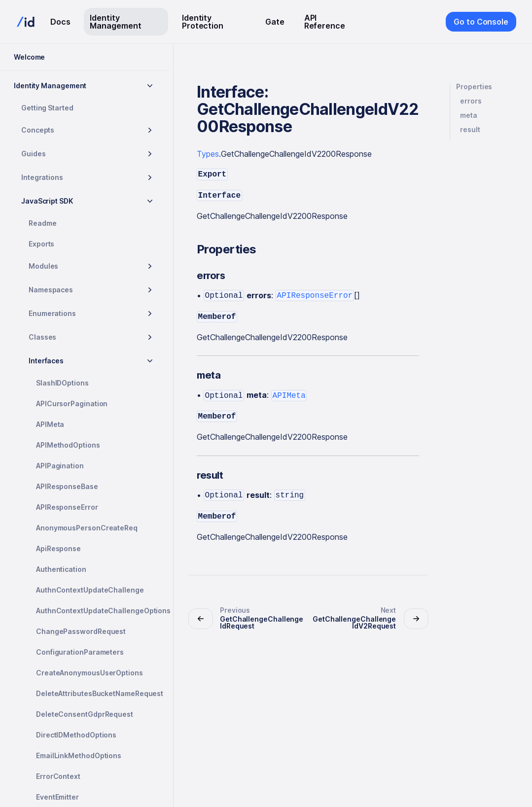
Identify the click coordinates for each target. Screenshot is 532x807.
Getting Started (47, 108)
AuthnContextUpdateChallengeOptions (98, 611)
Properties (474, 87)
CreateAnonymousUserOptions (89, 673)
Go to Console (481, 22)
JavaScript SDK (47, 201)
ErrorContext (58, 776)
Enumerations (52, 313)
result (470, 130)
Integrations (42, 177)
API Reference (325, 22)
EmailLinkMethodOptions (79, 755)
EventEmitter (57, 797)
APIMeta (50, 424)
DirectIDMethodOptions (76, 735)
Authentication (61, 569)
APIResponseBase (67, 486)
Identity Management (115, 22)
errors (471, 101)
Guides (34, 154)
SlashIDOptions (62, 383)
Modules (43, 266)
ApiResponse (58, 548)
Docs (60, 22)
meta (469, 115)
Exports (41, 244)
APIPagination (60, 466)
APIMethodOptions (68, 445)
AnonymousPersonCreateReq (87, 528)
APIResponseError (67, 507)
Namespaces (51, 290)
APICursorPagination (72, 403)
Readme (43, 223)
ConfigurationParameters (80, 652)
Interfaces (46, 361)
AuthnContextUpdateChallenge (90, 590)
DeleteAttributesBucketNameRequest (98, 693)
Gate (275, 22)
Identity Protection (203, 22)
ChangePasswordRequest (81, 631)
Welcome (29, 57)
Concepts (38, 130)
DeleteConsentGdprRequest (85, 714)
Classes (42, 337)
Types (208, 154)
